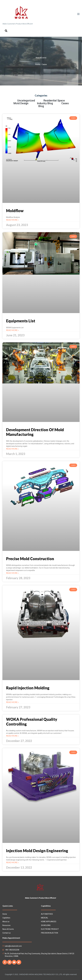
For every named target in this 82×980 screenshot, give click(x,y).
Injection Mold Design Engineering (37, 851)
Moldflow (15, 211)
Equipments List (21, 321)
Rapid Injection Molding (28, 688)
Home (38, 64)
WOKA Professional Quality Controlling (32, 722)
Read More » (12, 220)
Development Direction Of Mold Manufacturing (35, 432)
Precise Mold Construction (30, 559)
